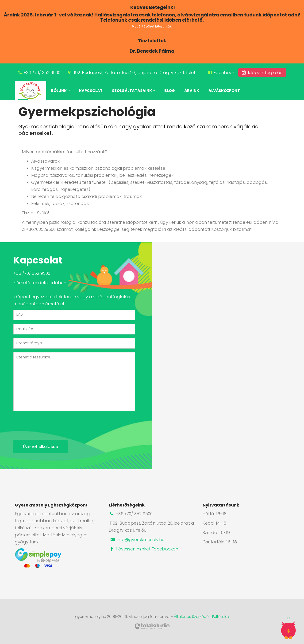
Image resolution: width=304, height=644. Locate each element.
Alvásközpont (224, 91)
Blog (170, 91)
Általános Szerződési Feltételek (202, 617)
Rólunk (60, 91)
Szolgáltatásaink (133, 91)
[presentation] (49, 424)
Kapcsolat (91, 91)
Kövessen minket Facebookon (143, 549)
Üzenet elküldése (40, 446)
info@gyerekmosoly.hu (137, 540)
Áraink (192, 91)
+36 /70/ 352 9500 (42, 73)
